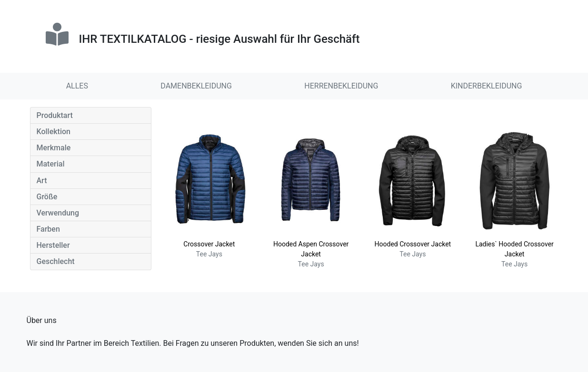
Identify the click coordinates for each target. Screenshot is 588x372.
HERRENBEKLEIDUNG (341, 86)
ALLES (77, 86)
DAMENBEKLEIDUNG (196, 86)
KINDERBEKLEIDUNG (487, 86)
